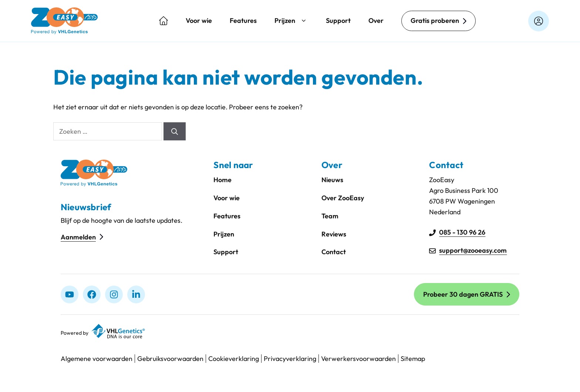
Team (330, 216)
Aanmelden (78, 237)
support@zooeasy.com (473, 250)
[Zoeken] (175, 131)
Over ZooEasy (343, 198)
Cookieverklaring (234, 359)
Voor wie (199, 21)
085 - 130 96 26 (462, 232)
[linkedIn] (136, 294)
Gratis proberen (435, 21)
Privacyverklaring (290, 359)
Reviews (334, 234)
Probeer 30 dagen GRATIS (463, 294)
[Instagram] (114, 294)
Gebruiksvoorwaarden (170, 359)
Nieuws (332, 180)
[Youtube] (70, 294)
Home (222, 180)
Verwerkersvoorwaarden (358, 359)
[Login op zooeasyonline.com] (539, 21)
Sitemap (413, 359)
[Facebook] (92, 294)
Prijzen (291, 21)
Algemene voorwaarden (97, 359)
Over (376, 21)
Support (338, 21)
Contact (334, 252)
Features (243, 21)
